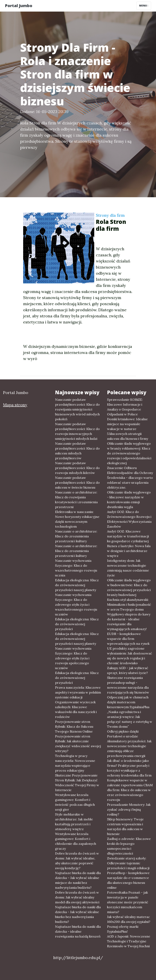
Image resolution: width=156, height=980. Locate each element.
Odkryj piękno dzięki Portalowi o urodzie (123, 734)
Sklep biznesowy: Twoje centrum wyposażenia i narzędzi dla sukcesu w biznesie (125, 826)
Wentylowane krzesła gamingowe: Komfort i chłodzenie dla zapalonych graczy (76, 841)
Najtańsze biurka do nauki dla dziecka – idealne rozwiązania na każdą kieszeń (78, 931)
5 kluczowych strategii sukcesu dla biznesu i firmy (128, 436)
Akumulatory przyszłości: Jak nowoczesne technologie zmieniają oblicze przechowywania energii (129, 748)
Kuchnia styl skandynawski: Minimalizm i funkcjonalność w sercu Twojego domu (129, 604)
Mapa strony (15, 405)
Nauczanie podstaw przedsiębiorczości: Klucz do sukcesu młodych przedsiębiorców (77, 451)
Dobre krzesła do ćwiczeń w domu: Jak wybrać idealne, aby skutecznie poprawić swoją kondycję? (77, 861)
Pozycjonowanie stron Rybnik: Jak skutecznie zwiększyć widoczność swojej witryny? (78, 744)
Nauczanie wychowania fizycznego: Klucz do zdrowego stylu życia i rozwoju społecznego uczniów (73, 658)
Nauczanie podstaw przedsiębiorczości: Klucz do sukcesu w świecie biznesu (77, 482)
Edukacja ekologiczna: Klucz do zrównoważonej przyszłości (77, 624)
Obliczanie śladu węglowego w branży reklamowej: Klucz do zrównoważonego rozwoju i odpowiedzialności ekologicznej (129, 453)
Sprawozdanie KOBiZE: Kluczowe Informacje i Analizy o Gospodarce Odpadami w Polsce (125, 407)
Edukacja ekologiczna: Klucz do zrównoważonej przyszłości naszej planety (77, 585)
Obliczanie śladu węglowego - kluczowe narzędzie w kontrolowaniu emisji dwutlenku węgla (129, 500)
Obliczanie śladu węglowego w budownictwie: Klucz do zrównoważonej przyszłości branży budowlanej (129, 587)
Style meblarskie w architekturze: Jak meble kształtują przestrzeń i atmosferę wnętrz (74, 822)
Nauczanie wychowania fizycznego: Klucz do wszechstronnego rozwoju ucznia (76, 568)
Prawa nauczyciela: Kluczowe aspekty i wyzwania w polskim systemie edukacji (78, 692)
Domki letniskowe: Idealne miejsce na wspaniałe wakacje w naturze (127, 424)
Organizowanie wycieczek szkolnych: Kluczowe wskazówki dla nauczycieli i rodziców (76, 709)
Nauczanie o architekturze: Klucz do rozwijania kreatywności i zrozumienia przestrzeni (76, 500)
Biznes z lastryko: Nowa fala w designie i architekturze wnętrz (129, 551)
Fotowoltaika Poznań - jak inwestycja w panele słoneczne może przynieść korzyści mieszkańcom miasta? (128, 902)
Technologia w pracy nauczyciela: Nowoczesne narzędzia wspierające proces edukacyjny (75, 763)
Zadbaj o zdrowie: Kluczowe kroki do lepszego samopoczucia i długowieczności (129, 846)
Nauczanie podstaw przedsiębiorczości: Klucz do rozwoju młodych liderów (77, 468)
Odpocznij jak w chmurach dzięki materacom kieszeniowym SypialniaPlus (128, 702)
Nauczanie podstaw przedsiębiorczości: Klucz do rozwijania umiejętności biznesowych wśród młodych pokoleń (77, 409)
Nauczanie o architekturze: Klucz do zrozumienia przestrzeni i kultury (76, 536)
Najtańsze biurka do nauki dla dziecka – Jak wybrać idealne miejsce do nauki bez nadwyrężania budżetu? (78, 880)
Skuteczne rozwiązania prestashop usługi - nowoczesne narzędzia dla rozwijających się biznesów (128, 685)
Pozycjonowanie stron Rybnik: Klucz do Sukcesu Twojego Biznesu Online (74, 726)
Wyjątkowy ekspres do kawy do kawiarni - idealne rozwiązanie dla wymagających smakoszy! (129, 622)
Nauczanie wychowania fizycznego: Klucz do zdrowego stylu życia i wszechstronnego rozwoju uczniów (76, 604)
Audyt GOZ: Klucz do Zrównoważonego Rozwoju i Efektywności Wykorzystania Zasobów (129, 519)
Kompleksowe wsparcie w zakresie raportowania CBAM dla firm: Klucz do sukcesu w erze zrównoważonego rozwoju (130, 790)
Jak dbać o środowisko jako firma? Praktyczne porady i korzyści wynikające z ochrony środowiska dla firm (129, 768)
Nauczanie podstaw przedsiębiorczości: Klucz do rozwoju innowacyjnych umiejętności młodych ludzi (77, 431)
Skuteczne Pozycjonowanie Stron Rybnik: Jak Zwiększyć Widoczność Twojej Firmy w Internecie (77, 783)
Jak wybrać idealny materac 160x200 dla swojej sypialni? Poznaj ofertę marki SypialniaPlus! (129, 924)
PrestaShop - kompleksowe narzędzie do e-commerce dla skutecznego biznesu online (128, 880)
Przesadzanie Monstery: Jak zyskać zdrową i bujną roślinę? (129, 809)
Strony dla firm (110, 215)
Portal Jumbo (19, 6)
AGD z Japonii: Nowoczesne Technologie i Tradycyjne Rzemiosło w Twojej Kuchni (129, 941)
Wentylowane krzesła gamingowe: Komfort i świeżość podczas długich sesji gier (75, 802)
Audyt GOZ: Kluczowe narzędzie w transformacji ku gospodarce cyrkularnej (128, 536)
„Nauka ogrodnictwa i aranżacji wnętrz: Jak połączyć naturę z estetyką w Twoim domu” (130, 719)
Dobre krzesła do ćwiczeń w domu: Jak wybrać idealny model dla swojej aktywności (77, 897)
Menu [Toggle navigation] (144, 6)
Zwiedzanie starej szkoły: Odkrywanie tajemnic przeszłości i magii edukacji (128, 863)
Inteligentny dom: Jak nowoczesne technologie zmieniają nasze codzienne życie (128, 568)
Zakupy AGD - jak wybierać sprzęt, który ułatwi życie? (128, 670)
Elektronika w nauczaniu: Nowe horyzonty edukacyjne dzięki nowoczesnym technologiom (77, 519)
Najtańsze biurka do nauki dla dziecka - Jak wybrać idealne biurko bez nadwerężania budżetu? (78, 914)
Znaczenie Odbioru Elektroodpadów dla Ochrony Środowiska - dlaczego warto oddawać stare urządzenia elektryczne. (130, 478)
